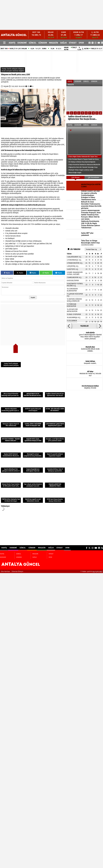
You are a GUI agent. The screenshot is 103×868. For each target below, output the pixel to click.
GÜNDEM (43, 43)
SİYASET (73, 43)
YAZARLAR (84, 326)
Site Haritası (5, 571)
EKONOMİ (22, 43)
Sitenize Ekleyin (17, 571)
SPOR (81, 43)
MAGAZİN (54, 43)
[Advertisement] (41, 15)
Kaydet (33, 297)
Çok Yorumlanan (94, 177)
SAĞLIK (63, 43)
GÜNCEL (33, 43)
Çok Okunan (75, 177)
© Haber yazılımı (92, 571)
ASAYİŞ (12, 43)
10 (101, 113)
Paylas (7, 273)
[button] (69, 326)
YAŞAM (6, 86)
